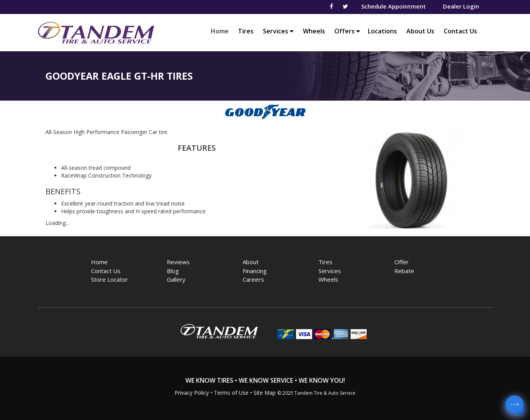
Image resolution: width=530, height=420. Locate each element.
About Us (420, 31)
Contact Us (460, 31)
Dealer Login (461, 6)
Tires (246, 31)
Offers (347, 31)
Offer (401, 262)
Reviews (178, 262)
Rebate (404, 271)
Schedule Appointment (394, 6)
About (251, 262)
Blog (173, 271)
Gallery (176, 279)
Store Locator (109, 279)
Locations (382, 31)
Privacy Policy (192, 393)
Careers (253, 279)
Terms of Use (231, 393)
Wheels (314, 31)
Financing (255, 271)
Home (222, 31)
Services (278, 31)
